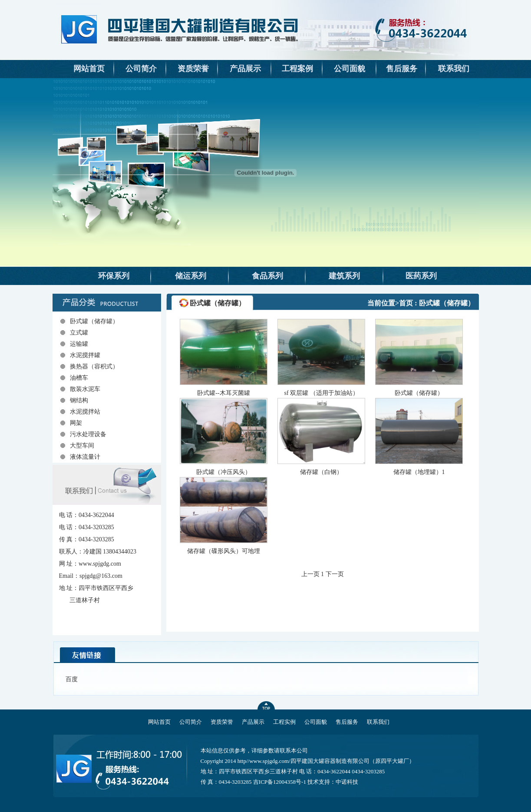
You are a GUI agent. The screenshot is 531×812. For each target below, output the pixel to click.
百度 (72, 679)
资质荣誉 (193, 69)
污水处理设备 (88, 434)
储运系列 (191, 276)
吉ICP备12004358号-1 (280, 782)
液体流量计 (85, 457)
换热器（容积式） (94, 366)
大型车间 (82, 446)
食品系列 (267, 276)
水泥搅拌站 (85, 412)
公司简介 (141, 69)
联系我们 (454, 69)
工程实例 (284, 722)
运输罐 (79, 344)
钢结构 (79, 400)
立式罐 (79, 333)
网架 (76, 423)
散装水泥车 (85, 389)
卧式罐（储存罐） (94, 321)
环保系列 (114, 276)
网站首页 (89, 69)
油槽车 (79, 378)
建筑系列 (344, 276)
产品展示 (245, 69)
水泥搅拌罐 (85, 355)
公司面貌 (350, 69)
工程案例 (297, 69)
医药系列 (421, 276)
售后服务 (402, 69)
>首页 (404, 303)
